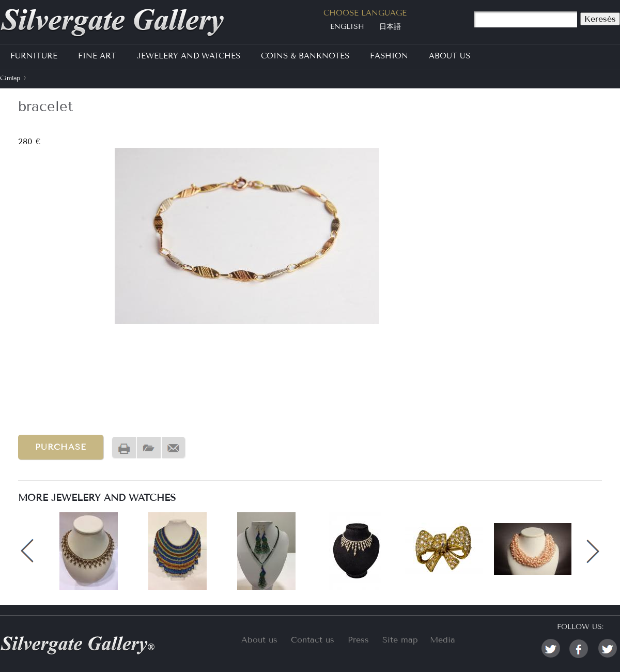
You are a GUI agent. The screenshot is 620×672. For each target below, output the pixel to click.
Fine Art (97, 56)
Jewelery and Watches (189, 56)
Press (358, 640)
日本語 (390, 27)
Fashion (389, 56)
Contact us (313, 640)
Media (443, 640)
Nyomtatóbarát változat (124, 448)
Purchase (61, 447)
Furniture (34, 56)
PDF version (149, 448)
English (347, 27)
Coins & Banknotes (305, 56)
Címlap (10, 78)
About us (259, 640)
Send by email (174, 448)
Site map (400, 640)
